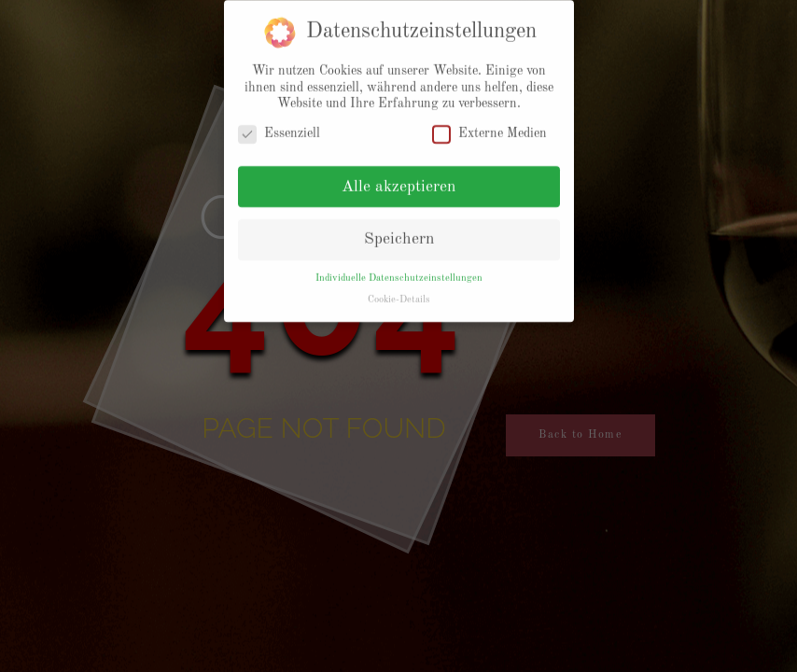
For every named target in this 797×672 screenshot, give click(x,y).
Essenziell (279, 127)
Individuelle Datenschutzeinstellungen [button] (399, 272)
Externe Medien (489, 127)
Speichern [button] (399, 233)
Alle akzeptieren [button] (398, 181)
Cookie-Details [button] (399, 293)
